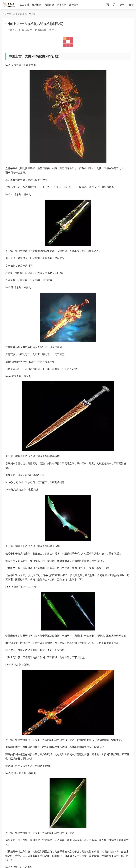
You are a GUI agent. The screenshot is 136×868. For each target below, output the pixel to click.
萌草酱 (9, 5)
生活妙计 (25, 5)
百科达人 (12, 30)
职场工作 (62, 5)
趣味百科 (74, 5)
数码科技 (37, 5)
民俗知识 (49, 5)
